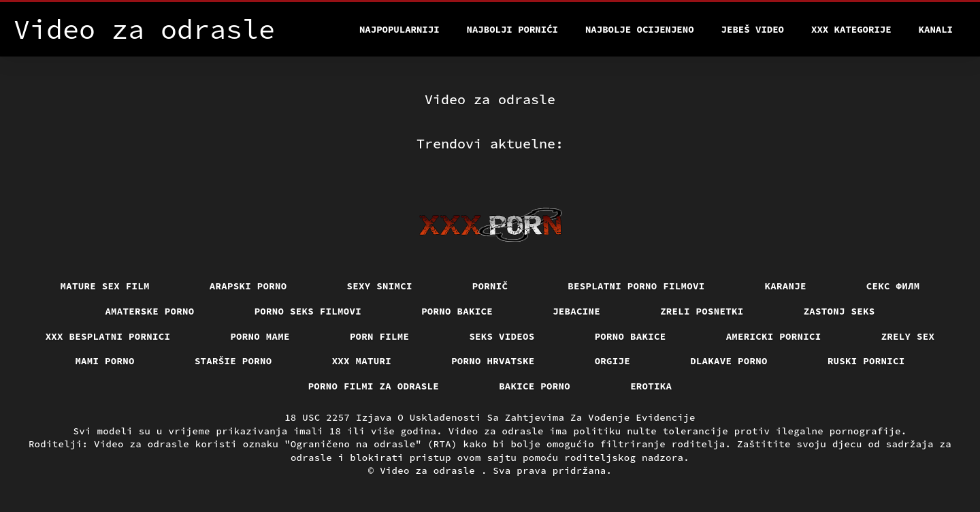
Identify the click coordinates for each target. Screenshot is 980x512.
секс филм (893, 286)
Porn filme (380, 336)
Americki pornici (774, 336)
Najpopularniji (399, 29)
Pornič (490, 286)
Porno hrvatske (493, 361)
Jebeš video (753, 29)
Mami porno (105, 361)
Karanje (786, 286)
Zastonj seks (839, 311)
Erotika (651, 386)
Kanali (936, 29)
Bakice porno (535, 386)
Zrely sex (908, 336)
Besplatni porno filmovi (636, 286)
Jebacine (576, 311)
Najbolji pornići (512, 29)
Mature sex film (105, 286)
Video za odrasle (430, 470)
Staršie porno (233, 361)
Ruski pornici (866, 361)
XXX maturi (362, 361)
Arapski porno (248, 286)
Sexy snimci (380, 286)
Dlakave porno (729, 361)
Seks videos (502, 336)
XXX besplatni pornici (108, 336)
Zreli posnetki (702, 311)
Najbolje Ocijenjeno (640, 29)
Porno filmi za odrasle (374, 386)
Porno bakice (457, 311)
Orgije (613, 361)
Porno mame (260, 336)
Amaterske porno (149, 311)
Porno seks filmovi (308, 311)
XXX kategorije (851, 29)
